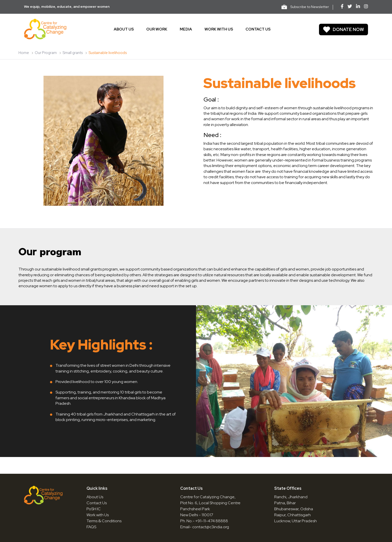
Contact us (258, 29)
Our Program (46, 53)
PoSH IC (94, 509)
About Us (95, 497)
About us (124, 29)
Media (186, 29)
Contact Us (97, 503)
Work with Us (98, 515)
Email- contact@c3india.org (205, 527)
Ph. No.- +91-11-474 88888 (204, 521)
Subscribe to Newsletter (305, 7)
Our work (157, 29)
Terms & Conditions (104, 521)
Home (24, 53)
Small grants (73, 53)
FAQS (91, 527)
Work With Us (219, 29)
